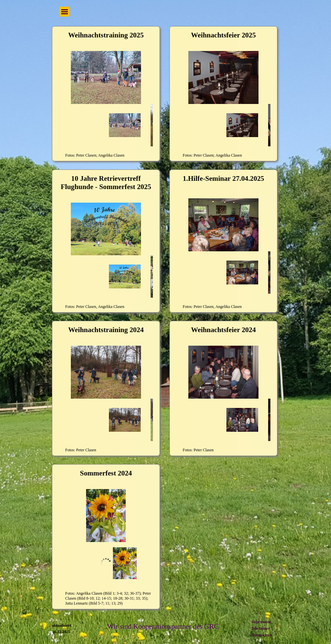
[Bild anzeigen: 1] (125, 563)
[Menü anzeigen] (65, 12)
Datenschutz (262, 635)
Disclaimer (261, 628)
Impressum (261, 622)
